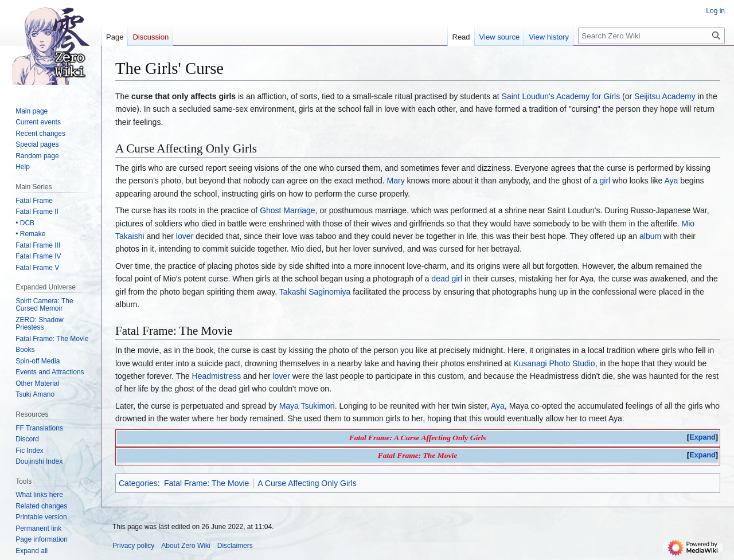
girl (605, 181)
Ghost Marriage (287, 210)
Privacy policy (133, 546)
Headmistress (217, 376)
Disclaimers (235, 546)
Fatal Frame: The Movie (206, 483)
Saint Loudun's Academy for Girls (561, 96)
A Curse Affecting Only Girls (307, 483)
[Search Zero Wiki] (651, 36)
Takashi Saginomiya (315, 292)
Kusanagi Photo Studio (554, 363)
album (650, 236)
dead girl (447, 279)
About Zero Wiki (186, 546)
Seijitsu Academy (665, 96)
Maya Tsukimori (307, 406)
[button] (32, 551)
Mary (396, 181)
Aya (671, 181)
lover (185, 236)
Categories (138, 483)
